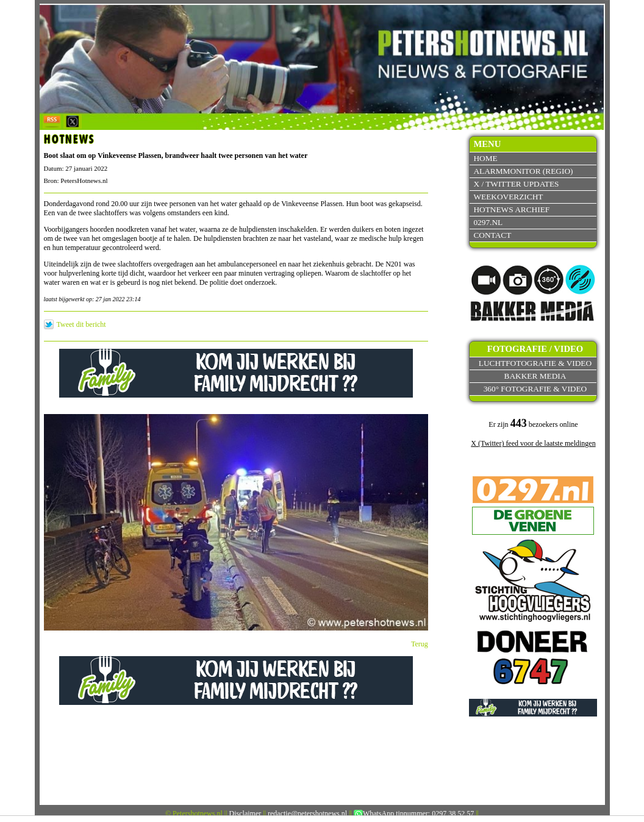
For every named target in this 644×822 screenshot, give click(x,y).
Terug (420, 644)
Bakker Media (535, 376)
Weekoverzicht (508, 197)
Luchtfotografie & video (535, 363)
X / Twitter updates (516, 184)
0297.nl (488, 222)
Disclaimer (245, 813)
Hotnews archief (511, 209)
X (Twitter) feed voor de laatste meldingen (533, 443)
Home (485, 158)
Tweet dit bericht (81, 324)
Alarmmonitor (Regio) (523, 171)
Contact (492, 235)
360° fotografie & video (535, 389)
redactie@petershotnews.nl (307, 813)
